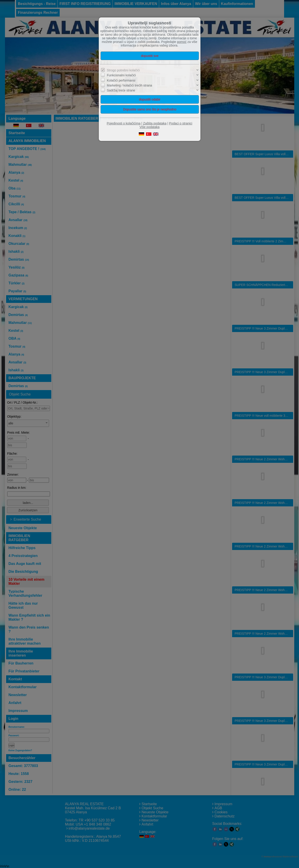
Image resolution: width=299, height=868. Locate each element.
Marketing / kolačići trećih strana (129, 85)
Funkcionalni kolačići (121, 75)
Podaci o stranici (181, 123)
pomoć (182, 42)
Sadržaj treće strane (121, 90)
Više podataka (149, 127)
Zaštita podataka (155, 123)
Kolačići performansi (121, 80)
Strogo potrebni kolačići (123, 70)
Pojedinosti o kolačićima (124, 123)
